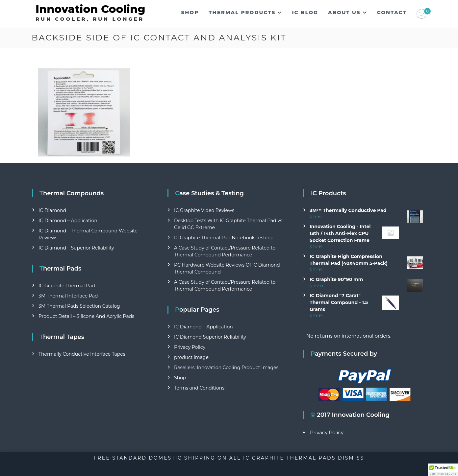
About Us (344, 12)
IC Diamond (52, 210)
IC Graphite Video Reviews (204, 210)
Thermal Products (242, 12)
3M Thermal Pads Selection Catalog (79, 306)
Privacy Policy (190, 347)
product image (191, 357)
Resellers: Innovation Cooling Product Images (226, 368)
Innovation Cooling (90, 9)
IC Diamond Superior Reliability (210, 337)
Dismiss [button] (351, 458)
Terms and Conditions (199, 388)
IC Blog (305, 12)
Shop (190, 12)
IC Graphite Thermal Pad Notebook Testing (223, 238)
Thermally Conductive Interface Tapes (82, 354)
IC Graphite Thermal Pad (67, 286)
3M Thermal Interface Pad (68, 296)
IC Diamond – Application (68, 221)
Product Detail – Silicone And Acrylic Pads (86, 316)
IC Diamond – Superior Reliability (76, 248)
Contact (392, 12)
